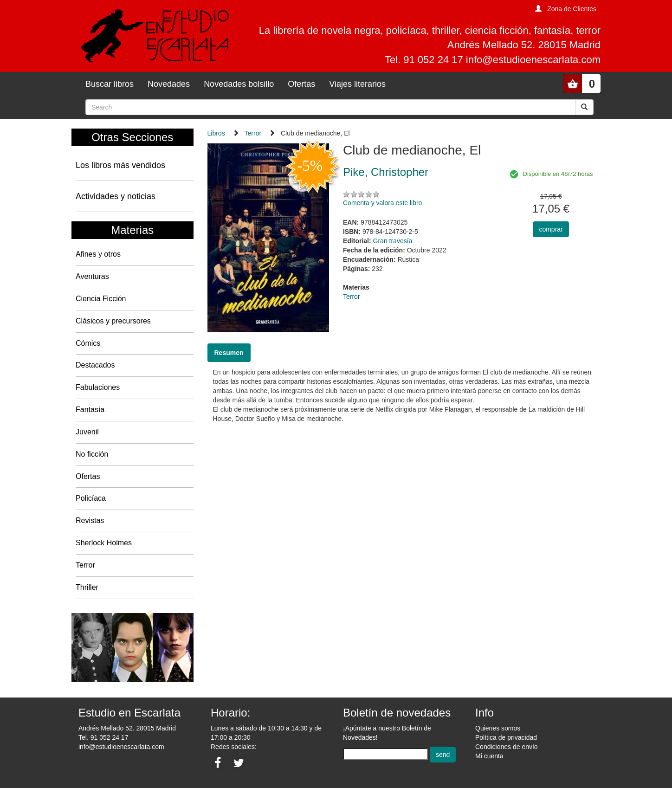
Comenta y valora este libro (382, 203)
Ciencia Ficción (101, 299)
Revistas (90, 520)
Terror (85, 565)
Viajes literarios (357, 84)
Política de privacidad (506, 737)
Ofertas (301, 84)
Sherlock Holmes (104, 543)
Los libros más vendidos (120, 165)
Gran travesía (393, 241)
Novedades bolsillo (239, 84)
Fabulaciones (98, 387)
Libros (216, 133)
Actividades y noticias (116, 196)
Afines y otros (98, 254)
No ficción (92, 454)
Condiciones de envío (507, 747)
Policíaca (91, 498)
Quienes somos (498, 728)
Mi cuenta (489, 756)
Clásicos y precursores (113, 321)
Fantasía (90, 410)
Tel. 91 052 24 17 (103, 737)
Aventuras (92, 276)
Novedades (169, 84)
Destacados (95, 365)
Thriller (87, 587)
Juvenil (87, 432)
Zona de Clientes (572, 9)
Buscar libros (110, 84)
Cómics (88, 343)
